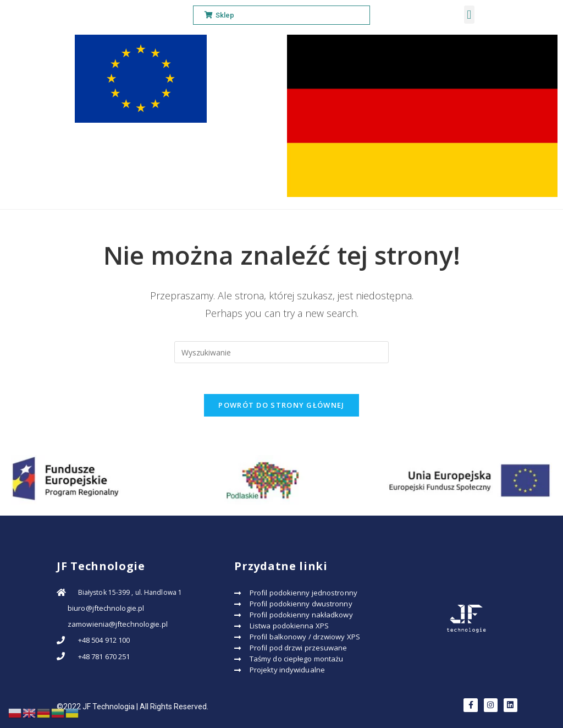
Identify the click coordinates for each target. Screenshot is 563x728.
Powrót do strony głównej (281, 407)
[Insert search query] (281, 352)
